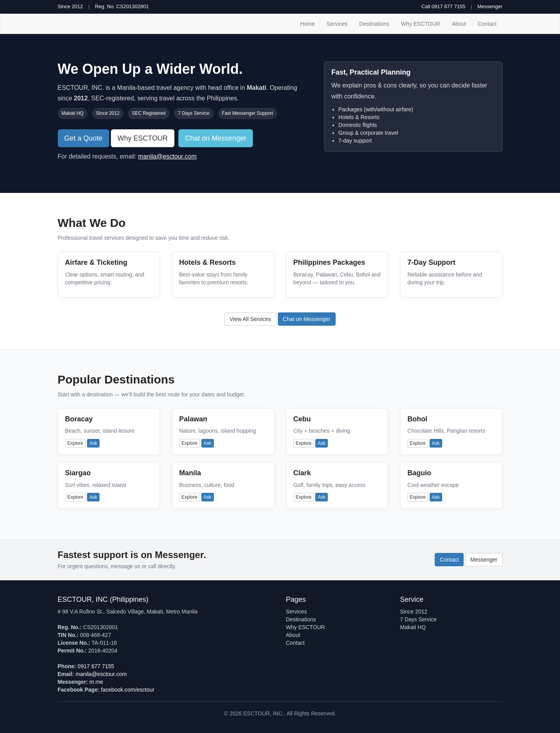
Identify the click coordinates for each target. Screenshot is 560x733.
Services (337, 24)
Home (307, 24)
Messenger (490, 6)
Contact (487, 24)
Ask (93, 443)
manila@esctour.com (167, 156)
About (459, 24)
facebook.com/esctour (128, 690)
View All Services (250, 319)
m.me (96, 682)
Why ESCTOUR (421, 24)
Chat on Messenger (216, 138)
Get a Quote (84, 138)
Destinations (374, 24)
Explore (76, 443)
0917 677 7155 (96, 666)
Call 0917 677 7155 (444, 6)
